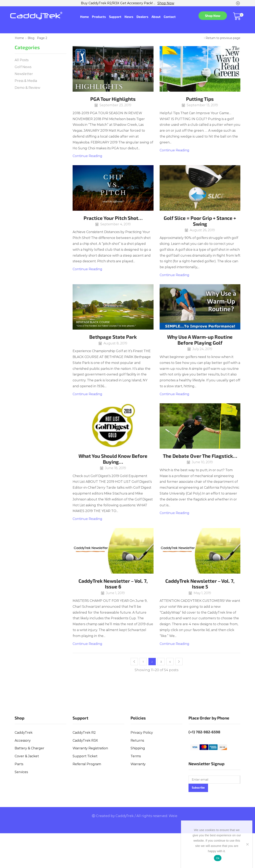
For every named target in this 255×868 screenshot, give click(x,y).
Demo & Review (27, 88)
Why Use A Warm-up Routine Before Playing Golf (200, 340)
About (156, 17)
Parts (19, 764)
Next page (179, 662)
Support (115, 17)
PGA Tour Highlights (113, 99)
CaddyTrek (24, 733)
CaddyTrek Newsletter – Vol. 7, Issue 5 (200, 584)
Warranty (138, 764)
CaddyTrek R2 (84, 733)
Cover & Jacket (27, 756)
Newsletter (24, 74)
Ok (218, 858)
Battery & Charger (29, 748)
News (129, 17)
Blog (31, 38)
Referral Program (87, 764)
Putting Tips (200, 99)
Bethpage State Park (113, 337)
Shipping (138, 748)
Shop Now (166, 3)
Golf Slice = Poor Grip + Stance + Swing (200, 221)
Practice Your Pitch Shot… (113, 218)
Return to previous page (223, 38)
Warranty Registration (90, 748)
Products (99, 17)
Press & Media (26, 81)
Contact (170, 17)
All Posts (22, 60)
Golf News (23, 67)
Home (84, 17)
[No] (247, 844)
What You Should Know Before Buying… (113, 459)
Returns (137, 741)
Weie (173, 816)
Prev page (134, 662)
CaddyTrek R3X (85, 741)
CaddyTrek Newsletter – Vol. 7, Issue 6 (113, 584)
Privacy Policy (142, 733)
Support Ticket (85, 756)
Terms (136, 756)
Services (21, 772)
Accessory (23, 741)
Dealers (142, 17)
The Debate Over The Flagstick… (200, 456)
